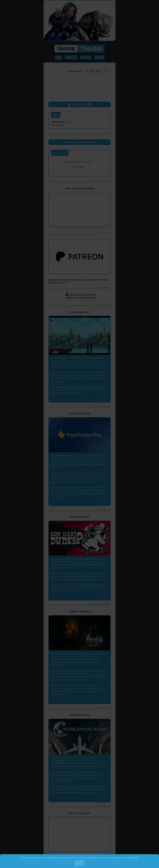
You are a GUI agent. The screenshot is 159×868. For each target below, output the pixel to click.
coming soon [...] (60, 123)
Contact (99, 57)
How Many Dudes (81, 559)
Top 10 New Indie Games (80, 188)
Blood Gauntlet (96, 358)
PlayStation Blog (79, 172)
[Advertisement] (79, 91)
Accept (79, 863)
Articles (86, 57)
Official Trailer (79, 813)
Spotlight (71, 57)
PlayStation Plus (64, 456)
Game (79, 49)
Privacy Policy (134, 858)
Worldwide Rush (60, 761)
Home (58, 57)
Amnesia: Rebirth (93, 654)
